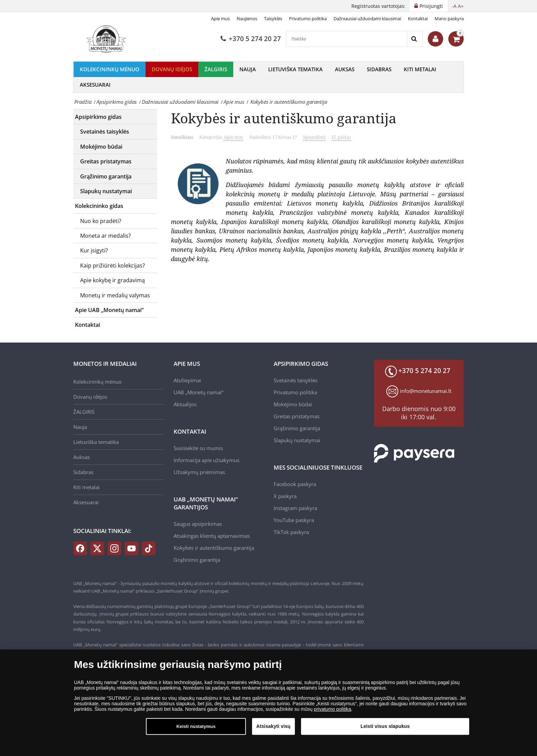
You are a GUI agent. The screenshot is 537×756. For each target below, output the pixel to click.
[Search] (415, 39)
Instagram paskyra (295, 508)
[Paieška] (347, 39)
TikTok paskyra (291, 532)
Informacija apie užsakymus (207, 460)
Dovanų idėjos (172, 69)
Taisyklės (273, 18)
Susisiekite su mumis (198, 448)
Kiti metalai (420, 69)
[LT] (108, 39)
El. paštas (341, 137)
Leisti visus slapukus (385, 726)
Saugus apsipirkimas (198, 524)
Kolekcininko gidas (99, 206)
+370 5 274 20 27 (251, 39)
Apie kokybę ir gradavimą (113, 280)
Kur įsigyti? (94, 250)
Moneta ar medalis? (105, 236)
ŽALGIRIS (216, 69)
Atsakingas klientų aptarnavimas (212, 536)
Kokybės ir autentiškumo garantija (214, 548)
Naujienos (247, 18)
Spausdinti (314, 137)
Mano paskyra (449, 18)
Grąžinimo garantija (106, 176)
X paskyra (285, 496)
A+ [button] (461, 6)
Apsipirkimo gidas (98, 117)
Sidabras (379, 69)
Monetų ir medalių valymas (115, 295)
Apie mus (220, 18)
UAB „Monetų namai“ (198, 392)
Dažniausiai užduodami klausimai (367, 18)
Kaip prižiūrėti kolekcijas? (113, 265)
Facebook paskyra (295, 484)
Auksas (345, 69)
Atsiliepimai (187, 380)
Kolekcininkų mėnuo (110, 69)
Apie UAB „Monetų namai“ (109, 310)
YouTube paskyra (294, 520)
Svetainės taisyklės (105, 132)
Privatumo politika (308, 18)
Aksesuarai (95, 85)
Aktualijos (185, 404)
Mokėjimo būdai (101, 147)
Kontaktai (418, 18)
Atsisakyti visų (273, 726)
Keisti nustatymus (196, 726)
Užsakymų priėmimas (199, 472)
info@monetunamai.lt (426, 391)
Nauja (248, 69)
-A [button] (454, 6)
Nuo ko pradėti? (101, 221)
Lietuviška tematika (295, 69)
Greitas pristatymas (106, 161)
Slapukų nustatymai (106, 191)
